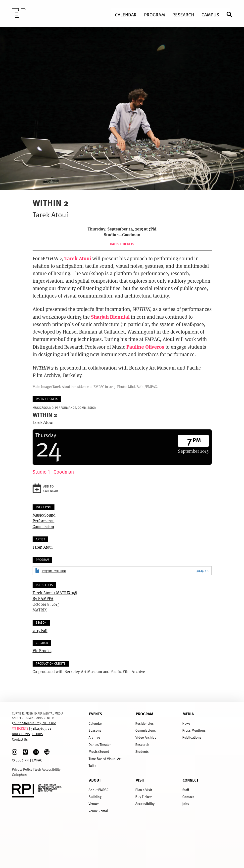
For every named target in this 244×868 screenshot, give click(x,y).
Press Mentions (194, 730)
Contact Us (20, 739)
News (186, 723)
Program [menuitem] (154, 14)
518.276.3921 (41, 728)
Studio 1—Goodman (53, 472)
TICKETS (23, 728)
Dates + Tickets (122, 244)
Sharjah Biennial (110, 317)
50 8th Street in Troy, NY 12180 (34, 723)
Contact (188, 797)
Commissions (146, 730)
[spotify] (36, 752)
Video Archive (146, 737)
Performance (44, 521)
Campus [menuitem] (210, 14)
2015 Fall (40, 630)
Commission (43, 526)
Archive (94, 737)
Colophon (19, 774)
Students (142, 751)
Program (145, 714)
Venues (94, 804)
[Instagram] (15, 752)
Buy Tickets (144, 797)
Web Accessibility (48, 769)
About (95, 780)
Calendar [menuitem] (126, 14)
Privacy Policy (22, 769)
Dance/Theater (100, 744)
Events (96, 714)
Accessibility (145, 804)
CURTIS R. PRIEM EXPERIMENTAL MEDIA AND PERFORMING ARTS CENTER (38, 715)
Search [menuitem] (231, 14)
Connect (191, 780)
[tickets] (14, 728)
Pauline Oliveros (145, 347)
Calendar (95, 723)
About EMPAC (98, 790)
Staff (186, 790)
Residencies (145, 723)
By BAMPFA (122, 596)
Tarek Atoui (78, 258)
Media (188, 714)
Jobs (186, 804)
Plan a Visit (144, 790)
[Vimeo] (25, 752)
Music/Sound (44, 515)
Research (142, 744)
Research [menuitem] (183, 14)
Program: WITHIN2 (54, 571)
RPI (27, 760)
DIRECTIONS (21, 734)
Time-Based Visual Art (105, 759)
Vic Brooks (42, 651)
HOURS (38, 734)
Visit (140, 780)
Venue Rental (98, 811)
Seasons (95, 730)
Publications (192, 737)
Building (95, 797)
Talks (92, 766)
